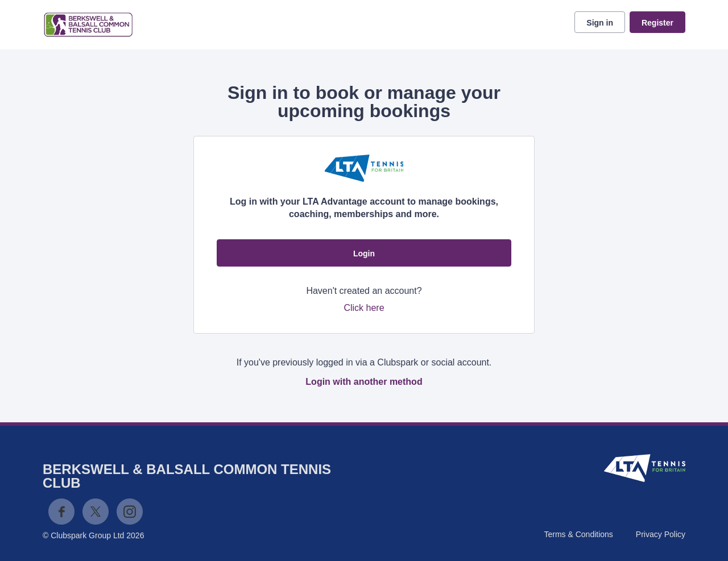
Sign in (600, 23)
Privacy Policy (661, 534)
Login (364, 254)
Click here (364, 308)
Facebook (61, 512)
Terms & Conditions (578, 534)
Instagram (130, 512)
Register (657, 23)
